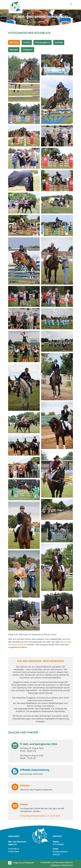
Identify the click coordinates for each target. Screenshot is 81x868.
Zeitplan (25, 786)
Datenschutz (67, 865)
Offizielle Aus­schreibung (34, 770)
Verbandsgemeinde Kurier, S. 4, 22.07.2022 (40, 816)
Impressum (56, 865)
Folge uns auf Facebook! (23, 863)
